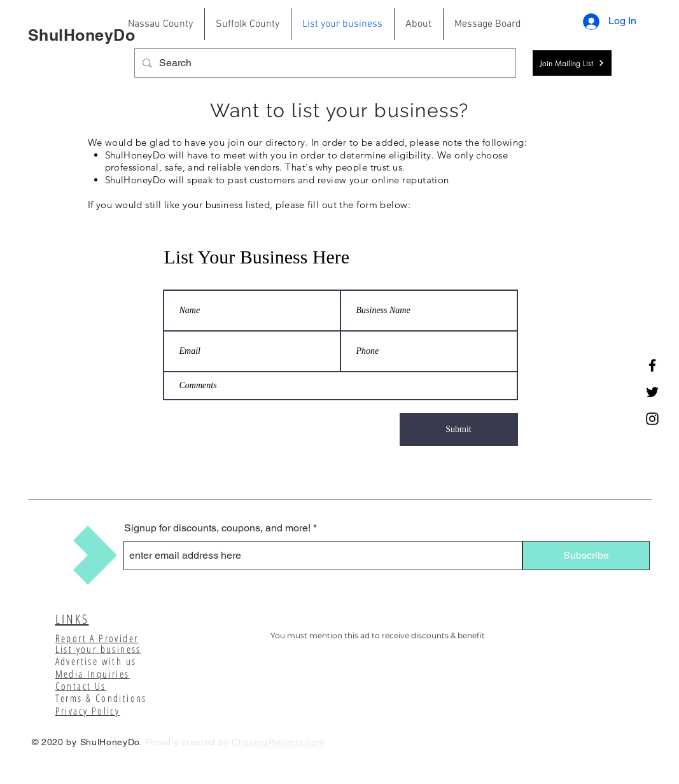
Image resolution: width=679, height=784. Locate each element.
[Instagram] (652, 419)
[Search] (324, 63)
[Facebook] (652, 365)
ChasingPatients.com (278, 742)
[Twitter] (652, 392)
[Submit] (459, 430)
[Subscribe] (586, 556)
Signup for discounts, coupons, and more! (217, 528)
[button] (572, 63)
